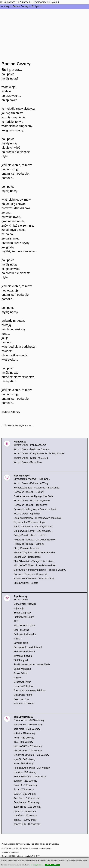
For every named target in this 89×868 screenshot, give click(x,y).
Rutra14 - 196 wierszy (25, 785)
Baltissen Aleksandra (25, 634)
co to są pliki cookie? (37, 865)
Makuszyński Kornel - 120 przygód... (33, 531)
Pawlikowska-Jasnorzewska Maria (32, 664)
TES (16, 621)
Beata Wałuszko (22, 669)
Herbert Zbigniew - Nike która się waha (34, 553)
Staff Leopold (21, 660)
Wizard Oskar (21, 600)
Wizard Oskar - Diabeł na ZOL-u (31, 458)
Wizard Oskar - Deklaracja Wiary (31, 483)
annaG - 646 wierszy (25, 759)
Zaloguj (55, 2)
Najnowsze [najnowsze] (9, 2)
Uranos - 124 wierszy (25, 811)
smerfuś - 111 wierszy (25, 815)
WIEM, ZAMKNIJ (53, 865)
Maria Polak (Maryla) (25, 604)
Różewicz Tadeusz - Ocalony (29, 492)
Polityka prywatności (10, 852)
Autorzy (5, 6)
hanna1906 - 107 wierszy (27, 824)
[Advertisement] (44, 31)
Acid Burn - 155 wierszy (26, 798)
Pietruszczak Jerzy (24, 617)
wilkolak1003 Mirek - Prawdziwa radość (35, 565)
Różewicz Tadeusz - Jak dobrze (30, 505)
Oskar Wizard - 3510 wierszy (29, 720)
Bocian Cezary (20, 6)
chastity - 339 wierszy (25, 772)
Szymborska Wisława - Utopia (30, 522)
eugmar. (18, 678)
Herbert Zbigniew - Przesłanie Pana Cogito (36, 488)
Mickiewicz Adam (23, 695)
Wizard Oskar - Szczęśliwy (28, 462)
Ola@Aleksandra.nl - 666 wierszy (31, 755)
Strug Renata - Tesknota (27, 548)
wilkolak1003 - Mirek (24, 626)
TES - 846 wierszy (23, 742)
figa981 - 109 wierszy (25, 820)
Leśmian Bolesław (23, 686)
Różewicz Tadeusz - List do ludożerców (35, 540)
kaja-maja (19, 608)
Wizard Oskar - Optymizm (27, 514)
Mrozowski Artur (22, 682)
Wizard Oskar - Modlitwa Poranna (32, 449)
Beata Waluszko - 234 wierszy (30, 777)
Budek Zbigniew (22, 613)
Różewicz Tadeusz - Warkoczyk (30, 574)
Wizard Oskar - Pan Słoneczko (30, 445)
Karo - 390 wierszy (24, 764)
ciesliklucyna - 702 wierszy (28, 751)
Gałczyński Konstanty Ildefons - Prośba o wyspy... (40, 570)
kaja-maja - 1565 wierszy (27, 729)
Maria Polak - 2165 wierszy (28, 725)
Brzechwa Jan (21, 699)
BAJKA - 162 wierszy (25, 794)
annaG (17, 639)
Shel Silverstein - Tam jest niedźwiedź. (34, 561)
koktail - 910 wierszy (24, 733)
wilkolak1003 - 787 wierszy (28, 746)
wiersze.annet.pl (24, 856)
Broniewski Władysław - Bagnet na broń (35, 509)
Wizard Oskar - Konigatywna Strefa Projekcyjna (39, 454)
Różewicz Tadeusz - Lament (29, 544)
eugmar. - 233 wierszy (25, 781)
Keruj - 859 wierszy (24, 738)
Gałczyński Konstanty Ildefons (30, 690)
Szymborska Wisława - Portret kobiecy (34, 579)
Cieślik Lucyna (21, 630)
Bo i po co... (38, 6)
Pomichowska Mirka (24, 652)
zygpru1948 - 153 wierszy (27, 807)
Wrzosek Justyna (23, 656)
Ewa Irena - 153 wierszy (26, 802)
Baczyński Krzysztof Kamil (28, 647)
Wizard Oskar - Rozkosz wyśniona (32, 501)
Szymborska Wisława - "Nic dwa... (32, 479)
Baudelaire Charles (24, 704)
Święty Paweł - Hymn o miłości (30, 535)
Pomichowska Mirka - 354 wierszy (32, 768)
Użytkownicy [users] (39, 2)
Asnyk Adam (20, 673)
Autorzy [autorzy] (24, 2)
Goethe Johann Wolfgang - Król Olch (33, 496)
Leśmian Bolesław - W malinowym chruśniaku (38, 518)
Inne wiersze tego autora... (19, 425)
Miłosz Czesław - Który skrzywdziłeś (33, 527)
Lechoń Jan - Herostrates (27, 557)
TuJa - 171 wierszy (24, 789)
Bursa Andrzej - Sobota (26, 583)
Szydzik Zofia (21, 643)
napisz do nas (45, 848)
